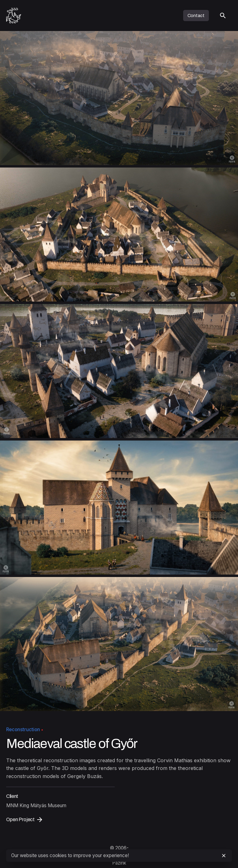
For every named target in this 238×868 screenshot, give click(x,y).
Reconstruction (23, 729)
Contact (196, 16)
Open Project (24, 819)
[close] (224, 856)
